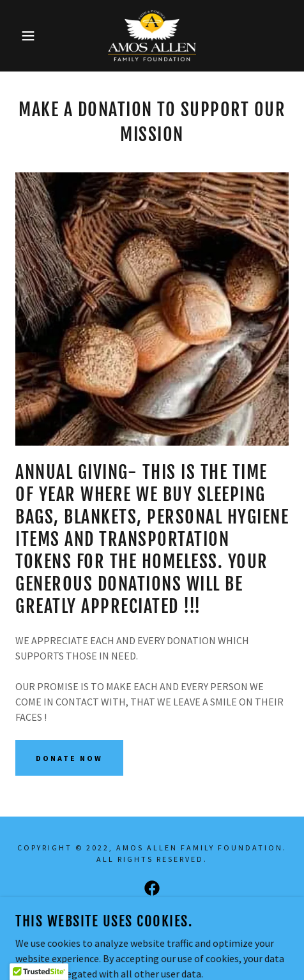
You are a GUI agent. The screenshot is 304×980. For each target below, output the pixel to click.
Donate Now (69, 758)
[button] (22, 36)
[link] (152, 36)
